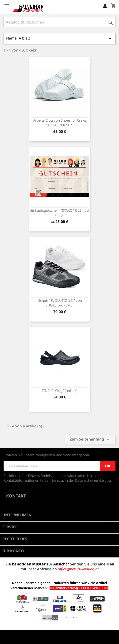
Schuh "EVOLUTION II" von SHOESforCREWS (60, 303)
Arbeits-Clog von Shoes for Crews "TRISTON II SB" (60, 123)
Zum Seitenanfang (90, 439)
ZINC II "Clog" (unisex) (59, 390)
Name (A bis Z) (59, 38)
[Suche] (59, 22)
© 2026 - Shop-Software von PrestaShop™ (38, 638)
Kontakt (16, 496)
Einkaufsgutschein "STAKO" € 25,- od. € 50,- (60, 213)
